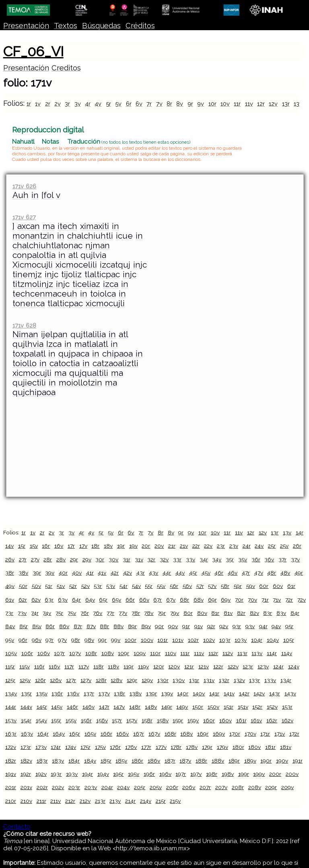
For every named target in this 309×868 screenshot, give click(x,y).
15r (22, 546)
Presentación (26, 26)
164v (59, 734)
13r (286, 104)
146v (89, 707)
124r (278, 666)
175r (85, 747)
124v (294, 666)
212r (70, 801)
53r (98, 586)
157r (117, 720)
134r (286, 680)
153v (11, 720)
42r (115, 573)
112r (213, 653)
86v (64, 626)
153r (287, 707)
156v (102, 720)
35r (230, 559)
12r (261, 104)
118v (113, 666)
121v (204, 666)
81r (215, 613)
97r (49, 640)
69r (212, 600)
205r (140, 787)
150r (198, 707)
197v (196, 774)
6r (129, 104)
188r (201, 761)
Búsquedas (101, 26)
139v (167, 693)
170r (235, 734)
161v (256, 720)
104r (257, 640)
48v (285, 573)
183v (58, 761)
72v (302, 600)
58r (225, 586)
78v (149, 613)
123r (248, 666)
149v (182, 707)
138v (136, 693)
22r (196, 546)
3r (67, 104)
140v (199, 693)
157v (132, 720)
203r (74, 787)
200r (275, 774)
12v (273, 104)
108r (91, 653)
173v (41, 747)
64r (76, 600)
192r (26, 774)
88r (104, 626)
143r (275, 693)
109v (140, 653)
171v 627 (24, 217)
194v (103, 774)
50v (36, 586)
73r (9, 613)
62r (23, 600)
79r (162, 613)
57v (212, 586)
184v (90, 761)
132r (224, 680)
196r (149, 774)
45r (193, 573)
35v (243, 559)
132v (239, 680)
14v (9, 546)
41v (102, 573)
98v (89, 640)
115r (10, 666)
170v (250, 734)
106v (44, 653)
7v (159, 104)
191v (11, 774)
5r (108, 104)
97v (62, 640)
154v (41, 720)
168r (170, 734)
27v (35, 559)
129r (132, 680)
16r (46, 546)
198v (228, 774)
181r (270, 747)
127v (86, 680)
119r (129, 666)
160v (226, 720)
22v (208, 546)
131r (194, 680)
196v (165, 774)
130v (179, 680)
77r (110, 613)
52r (73, 586)
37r (282, 559)
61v (10, 600)
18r (95, 546)
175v (100, 747)
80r (188, 613)
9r (190, 104)
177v (161, 747)
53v (111, 586)
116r (39, 666)
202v (58, 787)
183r (42, 761)
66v (144, 600)
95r (289, 626)
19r (121, 546)
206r (172, 787)
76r (85, 613)
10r (212, 104)
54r (124, 586)
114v (287, 653)
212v (85, 801)
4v (98, 104)
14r (300, 532)
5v (118, 104)
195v (134, 774)
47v (259, 573)
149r (167, 707)
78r (136, 613)
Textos (66, 26)
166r (106, 734)
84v (10, 626)
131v (209, 680)
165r (75, 734)
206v (189, 787)
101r (163, 640)
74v (47, 613)
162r (272, 720)
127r (71, 680)
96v (37, 640)
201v (26, 787)
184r (74, 761)
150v (213, 707)
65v (116, 600)
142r (244, 693)
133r (254, 680)
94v (276, 626)
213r (100, 801)
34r (204, 559)
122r (218, 666)
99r (102, 640)
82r (241, 613)
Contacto (17, 827)
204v (123, 787)
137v (104, 693)
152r (257, 707)
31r (127, 559)
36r (256, 559)
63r (49, 600)
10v (225, 104)
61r (291, 586)
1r (29, 104)
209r (271, 787)
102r (193, 640)
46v (233, 573)
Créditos (140, 26)
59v (251, 586)
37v (295, 559)
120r (159, 666)
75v (72, 613)
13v (298, 104)
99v (116, 640)
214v (146, 801)
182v (26, 761)
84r (295, 613)
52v (85, 586)
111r (185, 653)
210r (11, 801)
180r (238, 747)
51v (61, 586)
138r (119, 693)
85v (37, 626)
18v (108, 546)
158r (147, 720)
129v (147, 680)
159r (178, 720)
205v (156, 787)
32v (164, 559)
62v (36, 600)
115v (25, 666)
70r (239, 600)
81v (228, 613)
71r (265, 600)
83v (281, 613)
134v (11, 693)
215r (161, 801)
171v (280, 734)
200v (292, 774)
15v (34, 546)
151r (229, 707)
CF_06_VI (33, 52)
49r (299, 573)
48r (272, 573)
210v (26, 801)
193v (72, 774)
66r (130, 600)
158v (163, 720)
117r (69, 666)
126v (56, 680)
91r (186, 626)
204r (107, 787)
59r (238, 586)
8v (180, 104)
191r (298, 761)
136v (73, 693)
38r (10, 573)
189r (234, 761)
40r (63, 573)
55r (149, 586)
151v (243, 707)
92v (224, 626)
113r (242, 653)
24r (247, 546)
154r (26, 720)
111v (199, 653)
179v (222, 747)
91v (199, 626)
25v (284, 546)
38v (23, 573)
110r (155, 653)
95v (10, 640)
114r (272, 653)
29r (74, 559)
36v (269, 559)
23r (221, 546)
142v (259, 693)
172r (294, 734)
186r (137, 761)
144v (26, 707)
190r (266, 761)
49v (10, 586)
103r (225, 640)
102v (209, 640)
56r (174, 586)
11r (237, 104)
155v (71, 720)
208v (255, 787)
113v (257, 653)
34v (217, 559)
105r (289, 640)
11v (249, 104)
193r (56, 774)
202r (42, 787)
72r (289, 600)
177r (146, 747)
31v (139, 559)
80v (202, 613)
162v (287, 720)
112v (228, 653)
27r (23, 559)
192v (41, 774)
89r (132, 626)
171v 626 (24, 186)
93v (250, 626)
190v (282, 761)
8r (169, 104)
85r (24, 626)
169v (219, 734)
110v (171, 653)
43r (141, 573)
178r (176, 747)
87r (78, 626)
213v (115, 801)
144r (11, 707)
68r (184, 600)
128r (101, 680)
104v (273, 640)
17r (71, 546)
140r (183, 693)
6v (139, 104)
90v (173, 626)
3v (78, 104)
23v (234, 546)
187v (185, 761)
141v (229, 693)
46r (219, 573)
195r (118, 774)
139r (151, 693)
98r (76, 640)
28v (61, 559)
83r (268, 613)
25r (272, 546)
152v (272, 707)
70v (252, 600)
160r (209, 720)
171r (265, 734)
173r (26, 747)
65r (103, 600)
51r (49, 586)
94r (263, 626)
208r (238, 787)
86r (50, 626)
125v (25, 680)
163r (11, 734)
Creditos (66, 68)
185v (121, 761)
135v (42, 693)
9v (201, 104)
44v (180, 573)
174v (71, 747)
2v (58, 104)
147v (119, 707)
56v (187, 586)
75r (59, 613)
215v (175, 801)
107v (75, 653)
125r (10, 680)
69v (226, 600)
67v (171, 600)
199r (244, 774)
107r (59, 653)
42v (128, 573)
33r (177, 559)
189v (250, 761)
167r (139, 734)
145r (42, 707)
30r (100, 559)
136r (57, 693)
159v (193, 720)
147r (104, 707)
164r (43, 734)
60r (264, 586)
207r (205, 787)
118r (99, 666)
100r (131, 640)
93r (237, 626)
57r (200, 586)
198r (212, 774)
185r (106, 761)
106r (27, 653)
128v (116, 680)
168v (186, 734)
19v (133, 546)
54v (136, 586)
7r (149, 104)
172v (11, 747)
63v (63, 600)
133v (270, 680)
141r (214, 693)
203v (91, 787)
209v (287, 787)
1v (38, 104)
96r (23, 640)
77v (123, 613)
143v (290, 693)
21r (172, 546)
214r (130, 801)
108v (108, 653)
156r (86, 720)
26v (10, 559)
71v (277, 600)
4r (88, 104)
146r (72, 707)
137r (89, 693)
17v (83, 546)
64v (90, 600)
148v (151, 707)
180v (254, 747)
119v (143, 666)
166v (123, 734)
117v (84, 666)
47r (246, 573)
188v (218, 761)
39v (50, 573)
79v (175, 613)
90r (159, 626)
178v (192, 747)
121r (189, 666)
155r (56, 720)
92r (211, 626)
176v (131, 747)
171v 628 (24, 325)
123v (263, 666)
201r (11, 787)
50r (23, 586)
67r (158, 600)
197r (181, 774)
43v (153, 573)
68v (199, 600)
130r (163, 680)
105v (11, 653)
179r (207, 747)
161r (241, 720)
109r (124, 653)
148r (135, 707)
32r (151, 559)
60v (278, 586)
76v (98, 613)
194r (88, 774)
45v (206, 573)
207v (221, 787)
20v (159, 546)
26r (297, 546)
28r (48, 559)
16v (59, 546)
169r (203, 734)
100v (147, 640)
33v (191, 559)
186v (154, 761)
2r (48, 104)
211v (56, 801)
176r (115, 747)
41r (90, 573)
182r (11, 761)
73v (22, 613)
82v (254, 613)
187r (170, 761)
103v (241, 640)
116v (54, 666)
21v (184, 546)
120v (174, 666)
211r (41, 801)
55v (161, 586)
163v (27, 734)
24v (259, 546)
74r (35, 613)
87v (91, 626)
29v (87, 559)
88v (118, 626)
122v (233, 666)
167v (154, 734)
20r (146, 546)
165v (90, 734)
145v (57, 707)
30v (113, 559)
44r (167, 573)
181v (286, 747)
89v (146, 626)
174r (56, 747)
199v (259, 774)
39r (37, 573)
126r (40, 680)
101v (178, 640)
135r (27, 693)
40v (77, 573)
